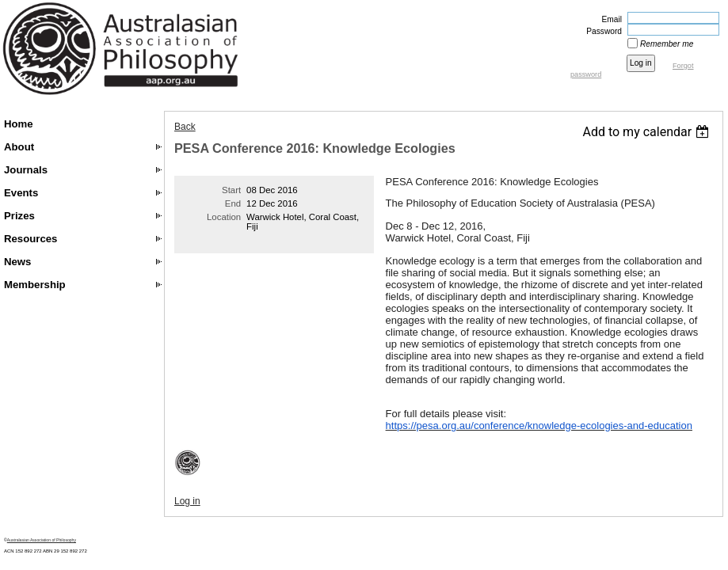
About (19, 147)
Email (609, 19)
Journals (26, 170)
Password (601, 31)
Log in (187, 501)
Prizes (19, 216)
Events (21, 193)
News (17, 262)
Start (231, 190)
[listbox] (648, 132)
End (233, 203)
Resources (30, 239)
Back (185, 127)
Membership (35, 285)
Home (19, 124)
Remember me (667, 44)
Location (224, 217)
